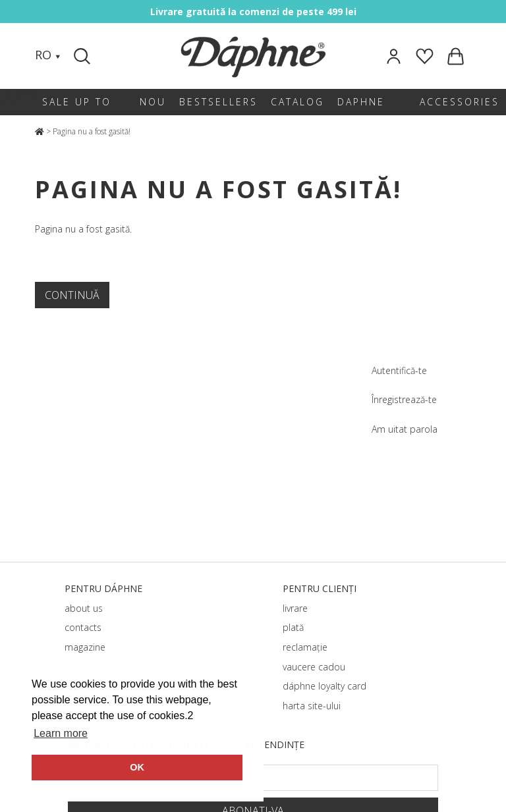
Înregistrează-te (404, 399)
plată (293, 627)
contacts (83, 627)
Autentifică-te (399, 370)
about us (84, 608)
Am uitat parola (405, 429)
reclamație (305, 647)
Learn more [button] (61, 733)
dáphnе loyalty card (324, 686)
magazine (85, 647)
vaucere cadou (314, 667)
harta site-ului (312, 706)
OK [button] (137, 767)
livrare (295, 608)
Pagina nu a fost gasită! (92, 131)
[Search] (84, 56)
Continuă (72, 295)
